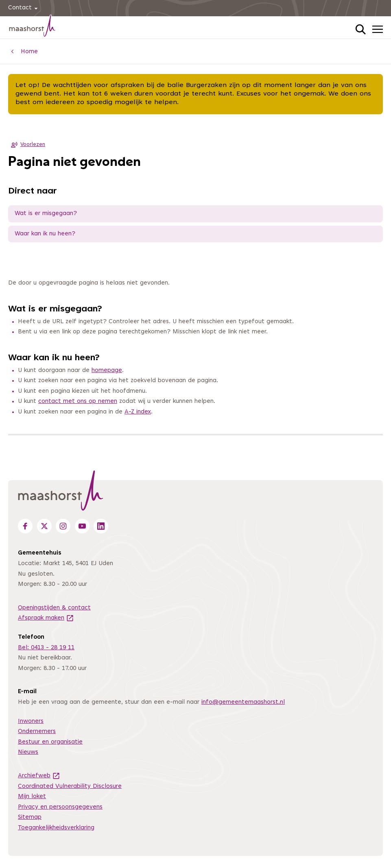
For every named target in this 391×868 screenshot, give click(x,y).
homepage (107, 371)
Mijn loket (32, 797)
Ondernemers (37, 732)
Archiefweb (39, 776)
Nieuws (28, 752)
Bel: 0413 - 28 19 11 (46, 648)
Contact (24, 8)
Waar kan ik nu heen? (45, 234)
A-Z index (138, 412)
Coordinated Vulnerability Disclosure (70, 786)
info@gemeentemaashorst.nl (243, 702)
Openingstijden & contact (54, 608)
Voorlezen (27, 145)
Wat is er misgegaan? (46, 214)
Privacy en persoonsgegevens (60, 807)
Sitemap (30, 817)
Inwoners (31, 721)
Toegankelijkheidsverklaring (56, 828)
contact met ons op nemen (78, 401)
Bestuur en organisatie (50, 742)
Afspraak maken (46, 618)
